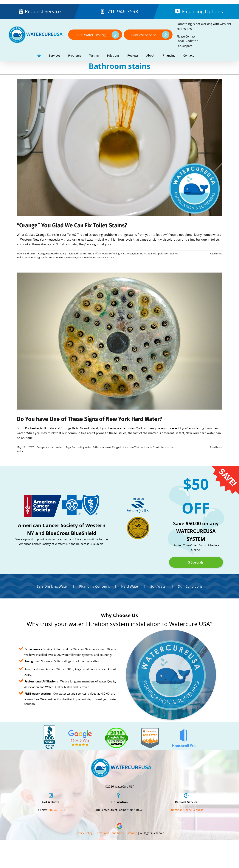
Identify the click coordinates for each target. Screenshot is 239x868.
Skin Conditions (190, 586)
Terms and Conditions (110, 833)
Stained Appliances (158, 253)
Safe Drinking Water (52, 586)
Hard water (127, 253)
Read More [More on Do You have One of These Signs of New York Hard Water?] (216, 447)
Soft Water (159, 586)
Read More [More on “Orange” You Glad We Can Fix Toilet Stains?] (216, 253)
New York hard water (140, 447)
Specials (196, 562)
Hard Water (58, 253)
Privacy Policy (84, 833)
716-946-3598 (123, 11)
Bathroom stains (83, 253)
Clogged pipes (120, 447)
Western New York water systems (96, 257)
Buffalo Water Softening (106, 253)
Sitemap (132, 833)
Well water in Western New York (59, 257)
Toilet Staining (32, 257)
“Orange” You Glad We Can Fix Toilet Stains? (72, 225)
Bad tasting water (82, 447)
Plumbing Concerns (95, 586)
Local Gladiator (187, 41)
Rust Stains (140, 253)
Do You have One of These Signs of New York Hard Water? (89, 419)
